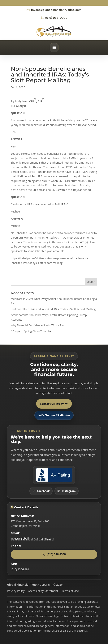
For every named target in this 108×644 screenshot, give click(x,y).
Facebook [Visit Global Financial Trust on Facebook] (41, 491)
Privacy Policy (16, 591)
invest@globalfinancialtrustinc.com (32, 539)
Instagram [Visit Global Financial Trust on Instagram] (67, 491)
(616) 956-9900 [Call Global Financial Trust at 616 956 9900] (54, 554)
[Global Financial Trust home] (54, 31)
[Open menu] (54, 48)
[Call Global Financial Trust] (54, 18)
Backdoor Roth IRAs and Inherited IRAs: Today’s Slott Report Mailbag (53, 309)
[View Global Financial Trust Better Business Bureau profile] (54, 475)
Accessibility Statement (43, 591)
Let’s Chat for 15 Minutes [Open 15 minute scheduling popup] (54, 415)
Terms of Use (70, 591)
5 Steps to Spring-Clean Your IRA (31, 331)
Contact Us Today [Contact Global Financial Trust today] (54, 404)
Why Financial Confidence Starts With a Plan (38, 325)
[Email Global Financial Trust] (54, 10)
